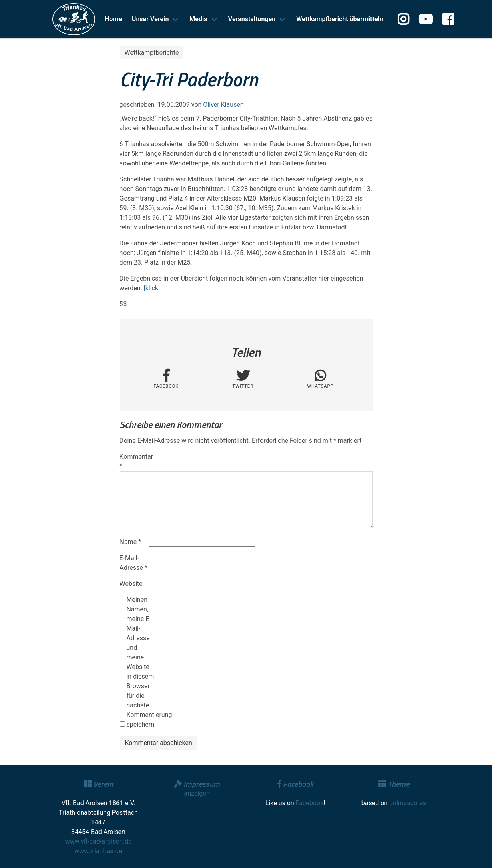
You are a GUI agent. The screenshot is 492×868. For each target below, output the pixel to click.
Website (131, 584)
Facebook (310, 803)
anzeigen (197, 793)
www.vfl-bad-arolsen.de (98, 841)
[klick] (152, 288)
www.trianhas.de (98, 851)
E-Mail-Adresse (134, 563)
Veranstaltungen (252, 19)
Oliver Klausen (223, 105)
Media (198, 19)
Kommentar (134, 461)
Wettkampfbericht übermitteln (340, 19)
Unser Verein (150, 19)
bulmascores (408, 803)
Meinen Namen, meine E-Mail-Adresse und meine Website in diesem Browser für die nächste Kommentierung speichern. (140, 662)
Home (113, 19)
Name (131, 542)
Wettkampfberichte (152, 53)
